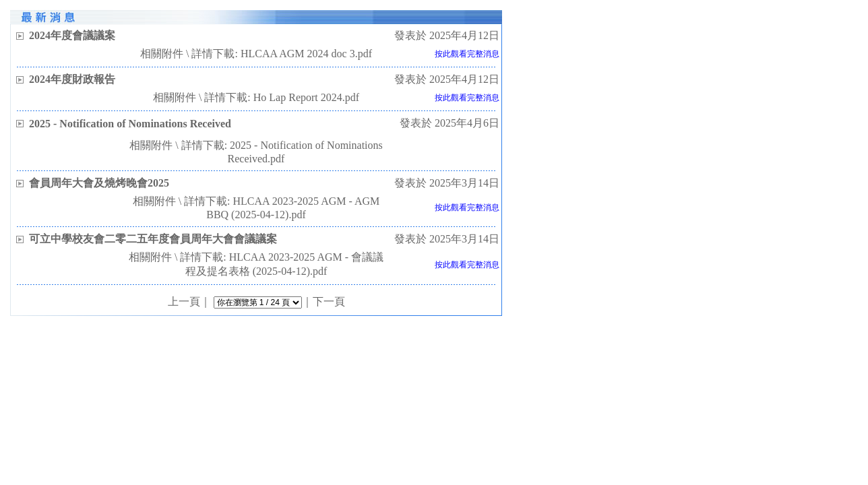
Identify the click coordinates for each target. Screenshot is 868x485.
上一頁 (184, 301)
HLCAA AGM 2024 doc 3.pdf (306, 54)
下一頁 (329, 301)
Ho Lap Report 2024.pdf (306, 97)
